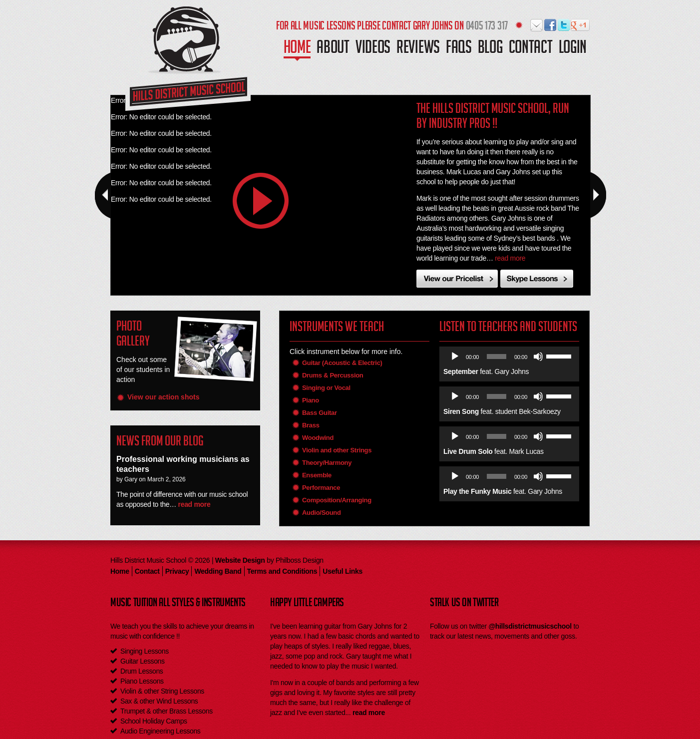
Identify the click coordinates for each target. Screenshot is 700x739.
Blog (490, 49)
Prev (103, 195)
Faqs (459, 49)
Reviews (418, 49)
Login (573, 49)
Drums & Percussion (333, 375)
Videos (373, 49)
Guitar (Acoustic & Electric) (342, 363)
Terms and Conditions (282, 571)
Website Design (240, 560)
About (333, 49)
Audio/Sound (322, 513)
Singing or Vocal (326, 388)
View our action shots (163, 397)
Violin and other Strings (337, 450)
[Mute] (538, 357)
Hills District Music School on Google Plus (577, 25)
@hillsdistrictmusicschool (530, 626)
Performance (321, 488)
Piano (311, 400)
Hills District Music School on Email (537, 25)
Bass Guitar (320, 413)
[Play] (455, 357)
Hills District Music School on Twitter (564, 25)
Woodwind (318, 438)
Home (297, 50)
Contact (531, 49)
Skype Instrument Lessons (537, 279)
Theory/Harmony (327, 463)
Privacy (177, 571)
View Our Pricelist (457, 279)
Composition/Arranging (337, 500)
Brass (311, 425)
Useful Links (343, 571)
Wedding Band (218, 571)
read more (510, 258)
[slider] (497, 357)
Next (598, 195)
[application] (511, 357)
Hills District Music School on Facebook (550, 25)
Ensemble (317, 475)
